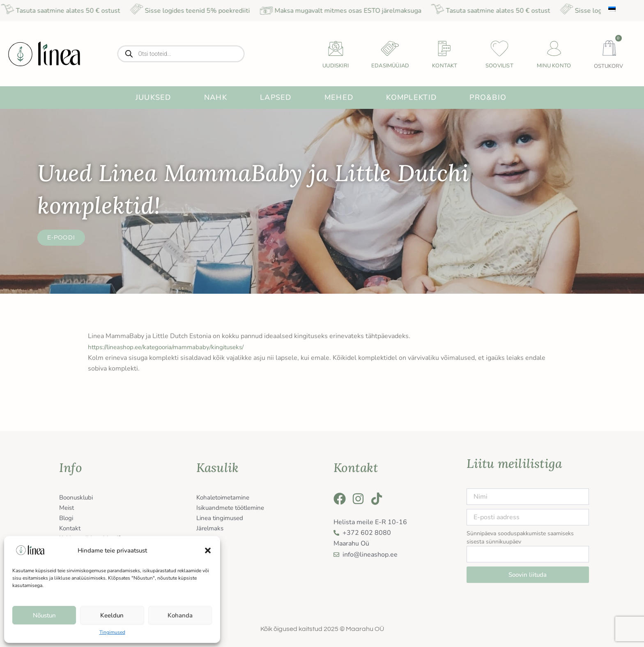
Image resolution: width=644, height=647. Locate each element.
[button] (208, 550)
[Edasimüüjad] (390, 48)
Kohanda (180, 615)
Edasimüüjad (390, 66)
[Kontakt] (445, 48)
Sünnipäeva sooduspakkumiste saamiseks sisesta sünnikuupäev (520, 538)
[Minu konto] (554, 48)
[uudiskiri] (336, 48)
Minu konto (554, 66)
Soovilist (499, 66)
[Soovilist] (499, 48)
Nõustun (44, 615)
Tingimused (112, 632)
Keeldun (112, 615)
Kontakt (445, 66)
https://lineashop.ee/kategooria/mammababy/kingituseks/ (173, 347)
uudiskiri (336, 66)
